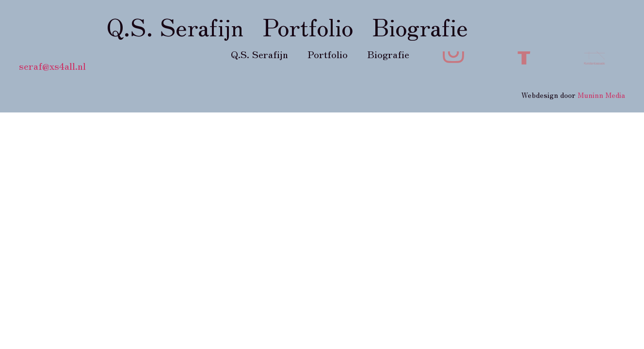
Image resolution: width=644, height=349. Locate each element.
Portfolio (308, 26)
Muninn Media (601, 95)
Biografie (420, 26)
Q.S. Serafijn (175, 26)
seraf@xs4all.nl (52, 66)
